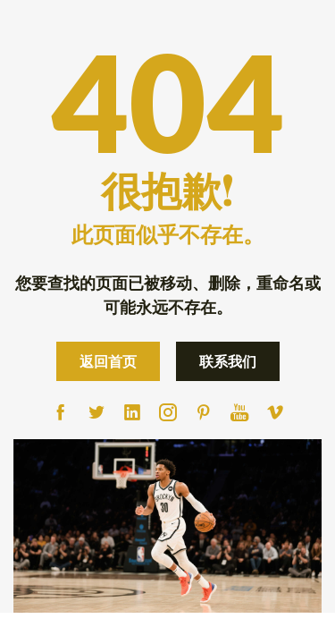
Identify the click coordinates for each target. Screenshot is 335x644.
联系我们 (228, 361)
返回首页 (108, 361)
